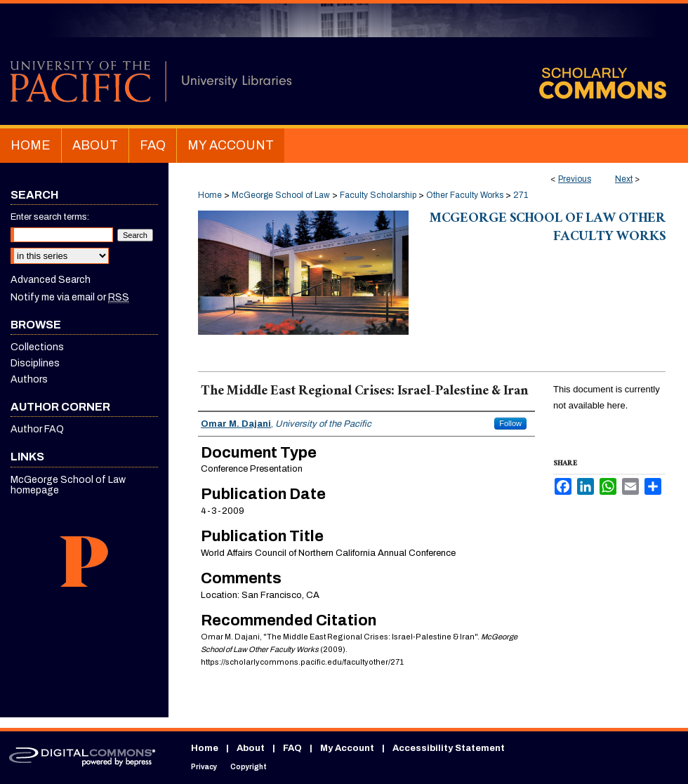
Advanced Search (51, 280)
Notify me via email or (70, 297)
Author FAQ (37, 429)
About (251, 748)
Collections (37, 347)
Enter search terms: (50, 217)
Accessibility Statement (449, 748)
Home (210, 195)
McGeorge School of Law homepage (68, 485)
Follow (510, 423)
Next (624, 179)
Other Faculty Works (465, 195)
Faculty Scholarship (378, 195)
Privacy (204, 767)
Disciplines (35, 363)
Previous (575, 179)
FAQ (292, 748)
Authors (29, 379)
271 (521, 195)
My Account (347, 748)
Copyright (249, 767)
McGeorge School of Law (281, 195)
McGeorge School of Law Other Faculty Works (548, 229)
